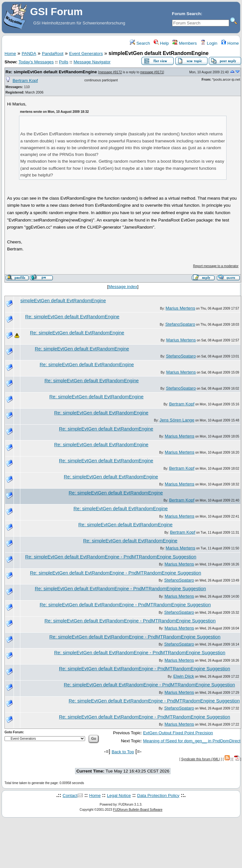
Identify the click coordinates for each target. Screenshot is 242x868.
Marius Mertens (180, 308)
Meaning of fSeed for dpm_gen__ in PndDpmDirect (192, 741)
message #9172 (110, 72)
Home (230, 43)
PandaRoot (53, 54)
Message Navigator (92, 62)
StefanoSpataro (180, 324)
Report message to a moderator (216, 266)
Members (184, 43)
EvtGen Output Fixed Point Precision (178, 733)
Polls (64, 62)
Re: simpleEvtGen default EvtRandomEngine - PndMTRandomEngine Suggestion (111, 557)
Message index (123, 287)
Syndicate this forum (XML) (201, 759)
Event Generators (86, 54)
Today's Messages (36, 62)
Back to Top (123, 752)
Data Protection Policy (158, 796)
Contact (70, 796)
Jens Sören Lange (177, 420)
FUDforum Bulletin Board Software (138, 810)
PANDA (29, 54)
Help (161, 43)
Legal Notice (119, 796)
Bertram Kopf (25, 81)
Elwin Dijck (184, 676)
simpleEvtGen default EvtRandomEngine (63, 301)
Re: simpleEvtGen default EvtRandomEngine (51, 72)
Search (140, 43)
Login (209, 43)
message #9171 (152, 72)
